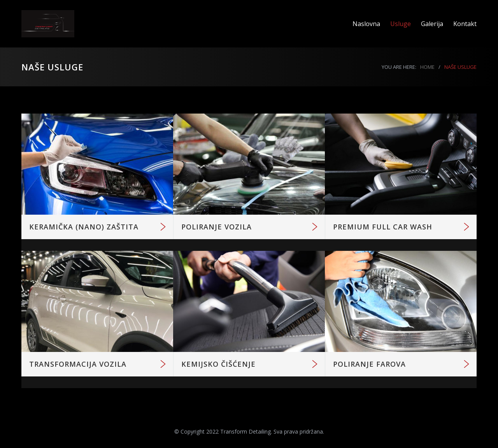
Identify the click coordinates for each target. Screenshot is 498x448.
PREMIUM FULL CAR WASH (383, 227)
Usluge (401, 24)
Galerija (432, 24)
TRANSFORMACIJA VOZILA (78, 364)
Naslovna (366, 24)
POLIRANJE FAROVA (369, 364)
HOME (427, 67)
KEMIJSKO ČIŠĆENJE (218, 364)
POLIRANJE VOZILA (217, 227)
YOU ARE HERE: (399, 67)
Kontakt (465, 24)
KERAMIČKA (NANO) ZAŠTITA (84, 227)
